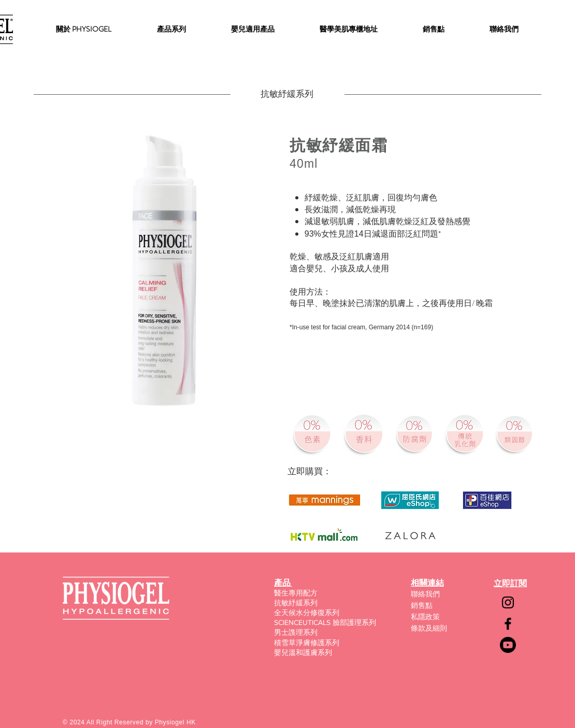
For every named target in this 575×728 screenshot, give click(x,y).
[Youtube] (508, 645)
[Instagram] (508, 602)
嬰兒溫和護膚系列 (303, 652)
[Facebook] (508, 624)
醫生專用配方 (296, 593)
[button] (171, 29)
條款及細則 (429, 628)
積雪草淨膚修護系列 (307, 643)
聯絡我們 (425, 594)
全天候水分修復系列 (307, 613)
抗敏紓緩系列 (296, 603)
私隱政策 (425, 617)
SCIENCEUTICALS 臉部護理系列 (325, 622)
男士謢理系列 (296, 632)
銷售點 (422, 605)
